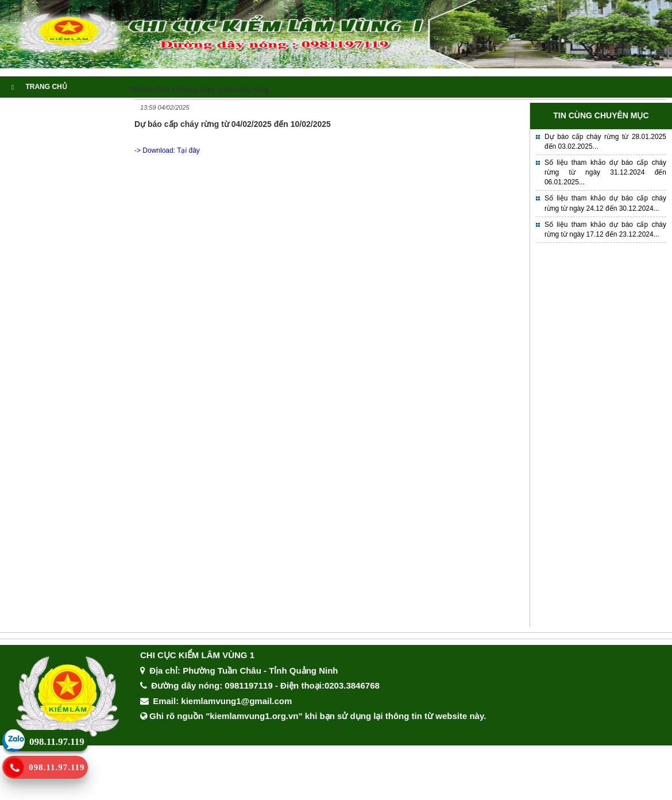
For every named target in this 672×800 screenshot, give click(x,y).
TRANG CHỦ (39, 87)
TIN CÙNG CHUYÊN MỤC (601, 115)
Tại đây (188, 150)
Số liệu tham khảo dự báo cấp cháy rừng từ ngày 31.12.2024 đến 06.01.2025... (605, 172)
